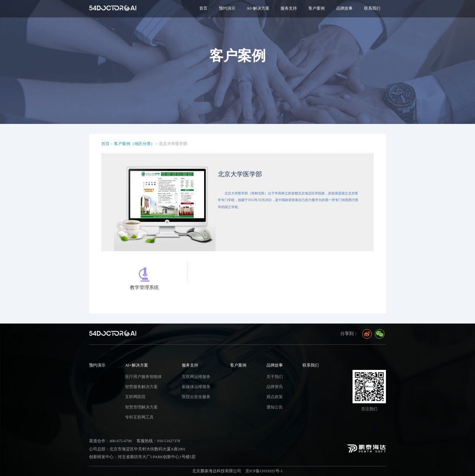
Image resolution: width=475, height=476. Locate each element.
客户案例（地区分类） (134, 144)
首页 (203, 8)
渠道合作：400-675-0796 (110, 441)
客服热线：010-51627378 (158, 441)
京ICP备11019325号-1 (264, 471)
